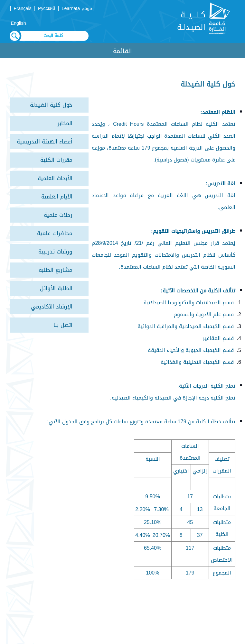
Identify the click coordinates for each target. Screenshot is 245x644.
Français (23, 9)
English (18, 23)
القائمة (122, 51)
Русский (47, 9)
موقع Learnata (77, 9)
